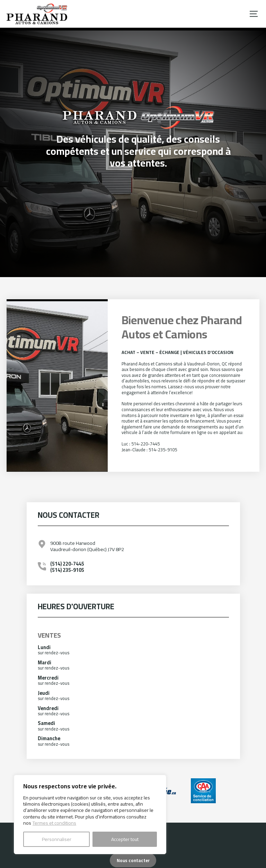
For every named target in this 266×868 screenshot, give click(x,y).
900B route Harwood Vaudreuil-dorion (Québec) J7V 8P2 (87, 546)
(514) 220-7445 (67, 564)
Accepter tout (125, 839)
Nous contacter (133, 860)
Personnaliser (57, 839)
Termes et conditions (54, 823)
